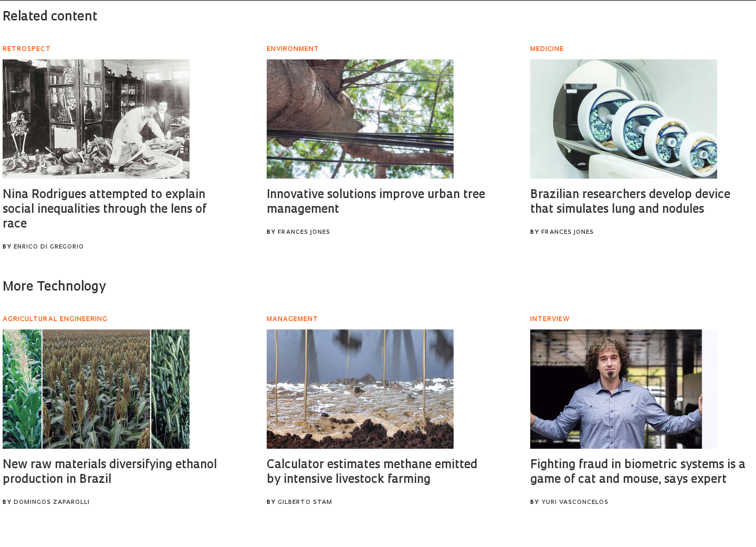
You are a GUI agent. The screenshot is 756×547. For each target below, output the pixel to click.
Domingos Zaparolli (52, 503)
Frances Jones (304, 233)
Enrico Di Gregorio (49, 247)
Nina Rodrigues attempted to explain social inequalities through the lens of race (104, 210)
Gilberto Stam (305, 503)
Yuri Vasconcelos (575, 503)
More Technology (54, 287)
